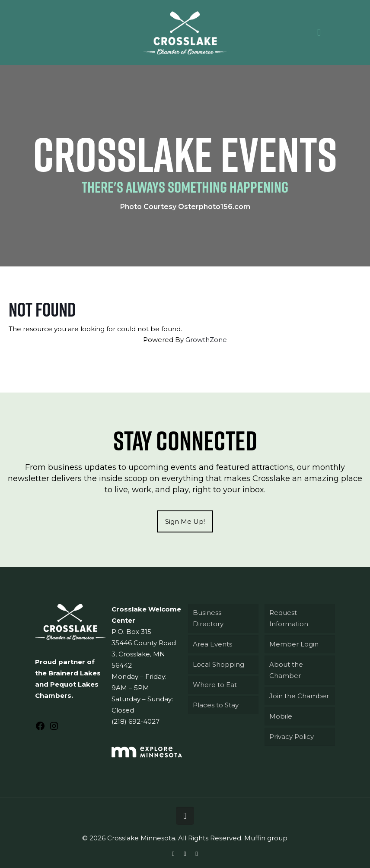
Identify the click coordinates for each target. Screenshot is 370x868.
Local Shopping (218, 664)
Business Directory (208, 618)
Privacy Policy (292, 737)
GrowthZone (206, 340)
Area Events (212, 644)
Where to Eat (215, 685)
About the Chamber (286, 670)
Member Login (294, 644)
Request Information (289, 618)
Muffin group (266, 838)
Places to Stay (216, 705)
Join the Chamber (299, 696)
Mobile (281, 716)
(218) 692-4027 (136, 721)
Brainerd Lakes (75, 673)
